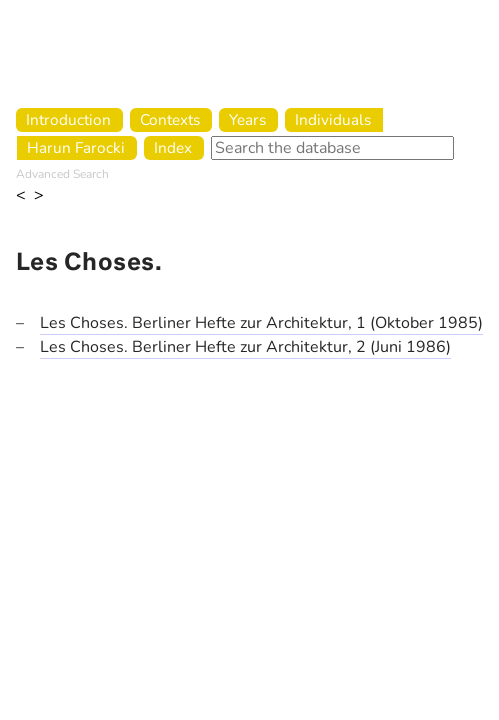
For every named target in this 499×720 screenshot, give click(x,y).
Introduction (68, 119)
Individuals (333, 119)
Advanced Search (62, 174)
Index (173, 147)
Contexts (170, 119)
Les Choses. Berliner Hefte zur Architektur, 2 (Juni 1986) (245, 347)
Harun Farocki (76, 147)
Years (247, 119)
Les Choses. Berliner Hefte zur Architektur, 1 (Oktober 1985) (261, 323)
